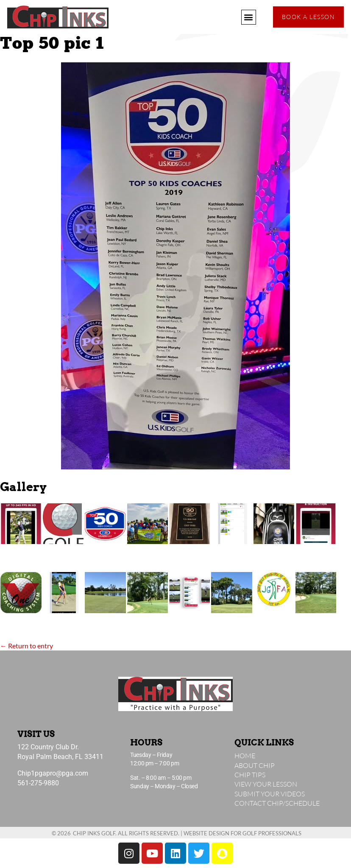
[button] (249, 17)
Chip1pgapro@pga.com (53, 773)
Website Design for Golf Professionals (242, 833)
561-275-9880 (38, 783)
